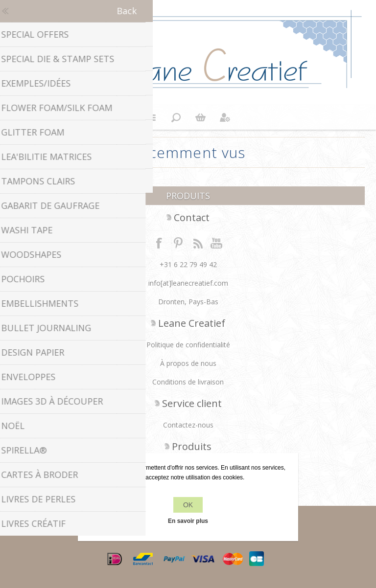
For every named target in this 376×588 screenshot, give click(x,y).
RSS (198, 243)
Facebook (159, 243)
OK (188, 505)
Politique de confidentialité (188, 345)
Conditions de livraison (188, 382)
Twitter (178, 243)
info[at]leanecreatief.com (188, 283)
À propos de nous (188, 363)
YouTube (217, 243)
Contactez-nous (188, 425)
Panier (200, 117)
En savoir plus (188, 521)
